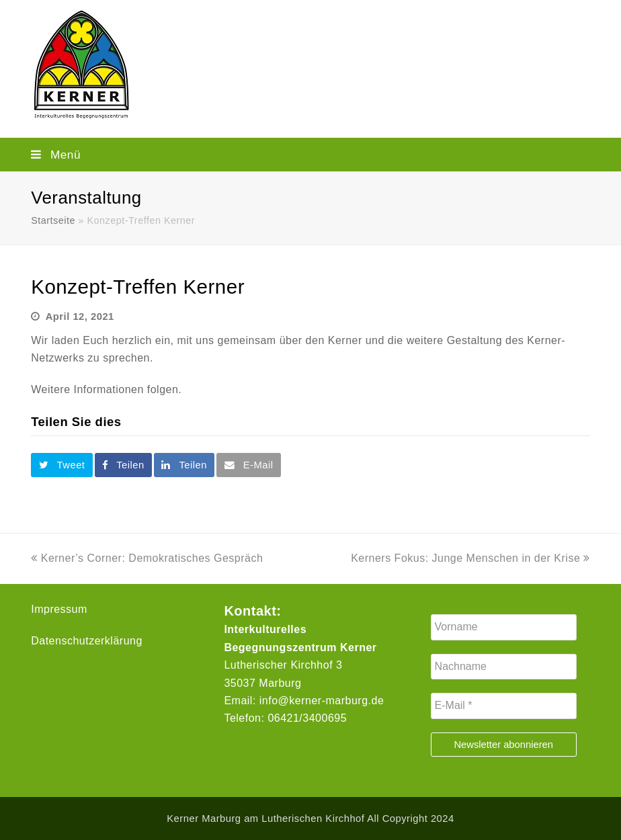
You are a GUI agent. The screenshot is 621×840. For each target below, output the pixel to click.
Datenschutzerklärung (87, 641)
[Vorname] (504, 627)
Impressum (59, 609)
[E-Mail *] (504, 706)
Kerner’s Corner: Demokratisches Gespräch (147, 558)
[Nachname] (504, 667)
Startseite (53, 220)
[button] (310, 155)
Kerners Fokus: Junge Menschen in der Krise (470, 558)
